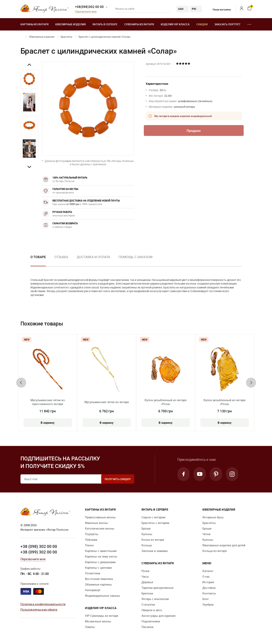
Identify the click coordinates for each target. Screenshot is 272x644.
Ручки (145, 571)
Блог (206, 599)
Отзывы (61, 257)
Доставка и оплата (93, 257)
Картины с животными (101, 551)
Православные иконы (100, 517)
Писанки (147, 627)
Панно (89, 545)
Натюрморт (93, 590)
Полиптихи (93, 573)
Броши (146, 528)
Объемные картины (98, 584)
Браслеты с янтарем (155, 523)
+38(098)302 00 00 (89, 7)
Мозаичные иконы (98, 621)
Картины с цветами (98, 568)
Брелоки (147, 593)
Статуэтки (148, 604)
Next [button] (29, 167)
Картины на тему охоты (101, 556)
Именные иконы (96, 523)
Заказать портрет (227, 24)
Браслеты (67, 37)
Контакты (209, 593)
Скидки (202, 24)
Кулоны (147, 534)
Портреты (92, 534)
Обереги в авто (152, 610)
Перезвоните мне (86, 12)
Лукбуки (208, 604)
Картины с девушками (100, 562)
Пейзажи (91, 540)
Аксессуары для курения (158, 616)
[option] (29, 79)
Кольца (147, 545)
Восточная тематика (99, 579)
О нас (206, 576)
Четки (206, 534)
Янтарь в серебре (105, 24)
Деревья (147, 582)
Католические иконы (100, 528)
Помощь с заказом (135, 257)
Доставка (209, 588)
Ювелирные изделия (71, 24)
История (208, 582)
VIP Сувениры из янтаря (102, 616)
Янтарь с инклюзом (155, 599)
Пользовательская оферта (39, 609)
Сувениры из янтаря (139, 24)
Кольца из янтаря (215, 551)
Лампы (90, 627)
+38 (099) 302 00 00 (39, 552)
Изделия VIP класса (175, 24)
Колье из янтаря (153, 540)
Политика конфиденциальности (43, 604)
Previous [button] (29, 65)
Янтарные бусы (213, 517)
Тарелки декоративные (157, 588)
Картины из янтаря (35, 24)
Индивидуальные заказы (103, 596)
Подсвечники (151, 621)
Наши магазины (219, 9)
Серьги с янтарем (153, 517)
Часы (145, 576)
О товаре (38, 257)
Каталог (208, 571)
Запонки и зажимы (155, 551)
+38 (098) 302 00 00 (39, 546)
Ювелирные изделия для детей (224, 545)
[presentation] (21, 383)
